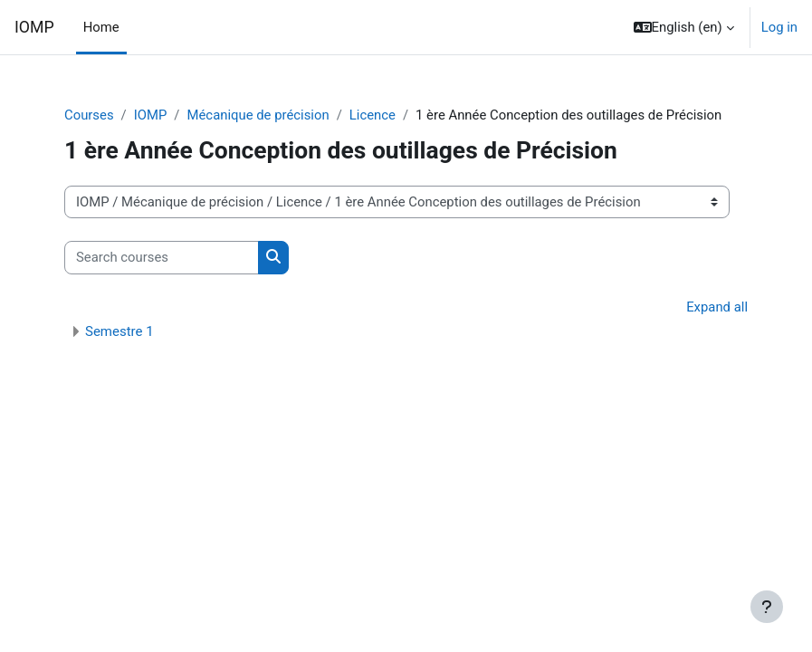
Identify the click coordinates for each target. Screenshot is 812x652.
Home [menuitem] (101, 27)
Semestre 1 (119, 331)
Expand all (717, 307)
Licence (373, 115)
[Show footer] (767, 607)
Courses (89, 115)
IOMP (34, 27)
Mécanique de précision (258, 115)
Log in (779, 27)
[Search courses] (162, 257)
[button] (684, 27)
